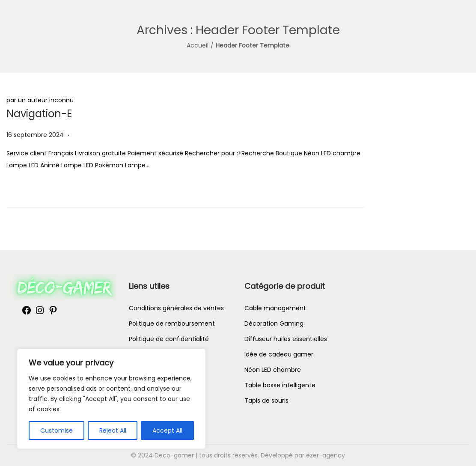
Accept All (167, 430)
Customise (57, 430)
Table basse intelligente (280, 385)
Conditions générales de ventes (176, 308)
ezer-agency (326, 455)
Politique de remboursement (172, 324)
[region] (111, 399)
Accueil (198, 45)
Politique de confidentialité (169, 339)
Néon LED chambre (273, 370)
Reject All (113, 430)
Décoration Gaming (274, 324)
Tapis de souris (266, 401)
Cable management (275, 308)
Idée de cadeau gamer (279, 354)
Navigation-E (39, 114)
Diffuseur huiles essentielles (286, 339)
